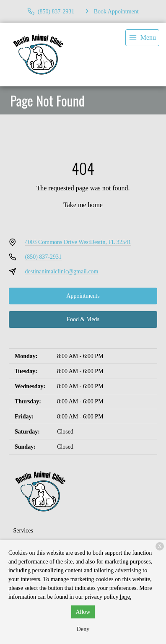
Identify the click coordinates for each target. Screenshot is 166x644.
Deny (83, 629)
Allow (83, 612)
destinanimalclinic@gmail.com (62, 271)
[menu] (142, 38)
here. (126, 597)
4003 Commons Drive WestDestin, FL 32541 (78, 242)
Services (23, 531)
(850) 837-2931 (44, 257)
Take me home (83, 205)
